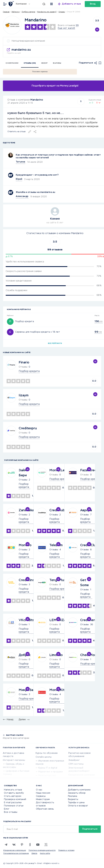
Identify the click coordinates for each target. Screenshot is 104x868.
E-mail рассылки (13, 803)
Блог (7, 809)
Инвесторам (43, 799)
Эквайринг (74, 760)
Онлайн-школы (44, 757)
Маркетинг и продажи (51, 772)
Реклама (73, 796)
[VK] (14, 845)
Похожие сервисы (40, 72)
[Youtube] (38, 845)
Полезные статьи (14, 806)
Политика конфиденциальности (42, 850)
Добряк (25, 655)
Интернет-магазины (14, 760)
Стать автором (13, 796)
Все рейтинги (55, 343)
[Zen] (30, 845)
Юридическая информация (15, 850)
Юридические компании (82, 775)
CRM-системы (76, 764)
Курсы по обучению (47, 753)
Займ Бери (23, 473)
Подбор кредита (28, 12)
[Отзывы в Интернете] (12, 4)
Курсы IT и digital (48, 768)
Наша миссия (43, 793)
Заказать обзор (77, 793)
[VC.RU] (46, 845)
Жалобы (57, 63)
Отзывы (23, 480)
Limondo (56, 655)
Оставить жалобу (14, 793)
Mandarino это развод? (47, 12)
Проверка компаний (15, 799)
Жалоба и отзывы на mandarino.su (36, 192)
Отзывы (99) (30, 63)
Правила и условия (66, 850)
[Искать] (39, 4)
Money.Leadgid (61, 470)
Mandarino (37, 100)
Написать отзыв (13, 790)
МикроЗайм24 (30, 690)
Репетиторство (47, 776)
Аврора (86, 510)
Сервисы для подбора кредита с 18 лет (38, 332)
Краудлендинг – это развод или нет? (37, 175)
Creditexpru (28, 428)
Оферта (34, 854)
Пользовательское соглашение (16, 854)
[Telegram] (6, 845)
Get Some (85, 583)
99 (77, 26)
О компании (12, 63)
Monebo (25, 545)
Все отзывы (11, 812)
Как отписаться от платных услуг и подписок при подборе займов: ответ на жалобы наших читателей (58, 156)
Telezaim (56, 545)
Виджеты (73, 799)
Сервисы (41, 796)
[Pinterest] (22, 845)
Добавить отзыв (71, 4)
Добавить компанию (79, 790)
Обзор (44, 63)
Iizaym (24, 395)
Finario (24, 362)
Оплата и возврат (78, 806)
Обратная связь (45, 809)
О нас (39, 790)
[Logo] (12, 25)
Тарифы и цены (76, 803)
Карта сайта (45, 854)
